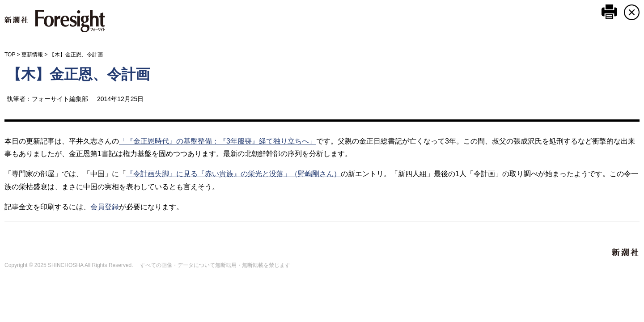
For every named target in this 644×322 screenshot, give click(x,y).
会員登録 (105, 207)
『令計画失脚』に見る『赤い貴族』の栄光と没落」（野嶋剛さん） (233, 174)
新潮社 (626, 253)
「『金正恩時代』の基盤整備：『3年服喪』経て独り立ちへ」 (218, 141)
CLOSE (632, 12)
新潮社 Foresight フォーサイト (55, 21)
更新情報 (32, 55)
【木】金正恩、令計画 (78, 74)
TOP (10, 55)
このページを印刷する (609, 12)
